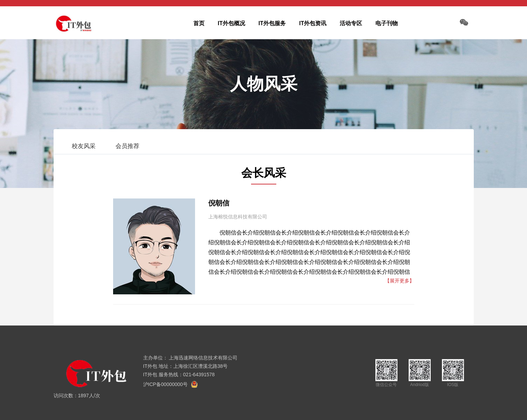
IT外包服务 (272, 23)
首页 (199, 23)
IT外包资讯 (313, 23)
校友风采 (84, 146)
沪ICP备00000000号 (166, 384)
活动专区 (351, 23)
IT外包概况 (231, 23)
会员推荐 (127, 146)
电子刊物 (387, 23)
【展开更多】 (400, 281)
